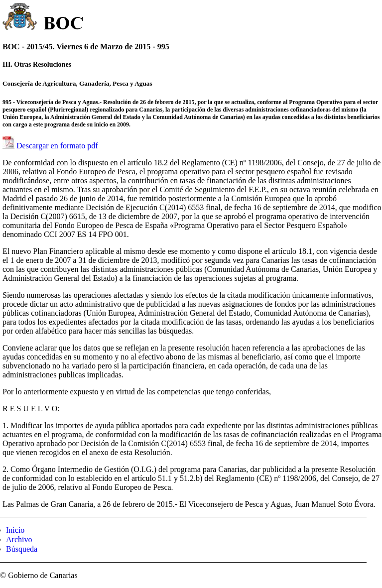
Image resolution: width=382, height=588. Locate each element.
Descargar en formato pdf (57, 146)
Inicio (15, 530)
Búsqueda (22, 549)
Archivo (19, 539)
